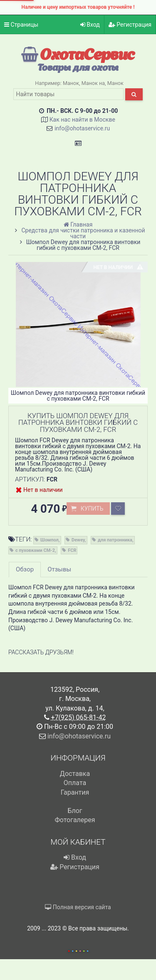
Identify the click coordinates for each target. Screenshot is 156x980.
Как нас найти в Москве (82, 120)
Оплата (75, 783)
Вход (90, 25)
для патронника (115, 540)
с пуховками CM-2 (35, 550)
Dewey (78, 540)
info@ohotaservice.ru (82, 128)
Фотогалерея (75, 820)
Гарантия (75, 792)
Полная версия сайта (78, 907)
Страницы (21, 25)
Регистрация (130, 25)
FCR (72, 550)
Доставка (75, 774)
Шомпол (50, 540)
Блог (75, 811)
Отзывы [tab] (59, 569)
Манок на (93, 83)
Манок (71, 83)
